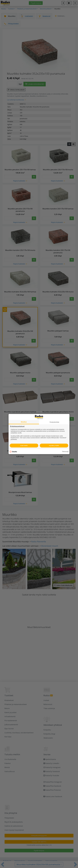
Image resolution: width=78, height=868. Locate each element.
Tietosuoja (65, 452)
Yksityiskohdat (54, 422)
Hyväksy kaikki (54, 446)
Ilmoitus (24, 422)
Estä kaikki (24, 446)
